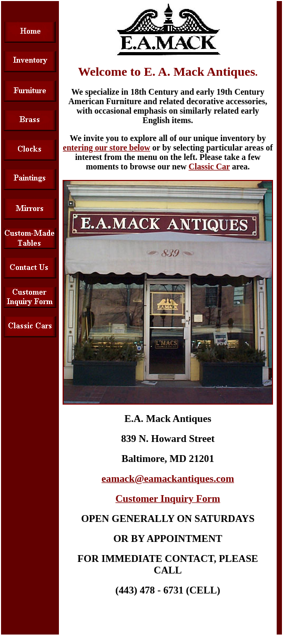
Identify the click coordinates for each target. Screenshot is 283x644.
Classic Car (209, 167)
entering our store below (107, 148)
